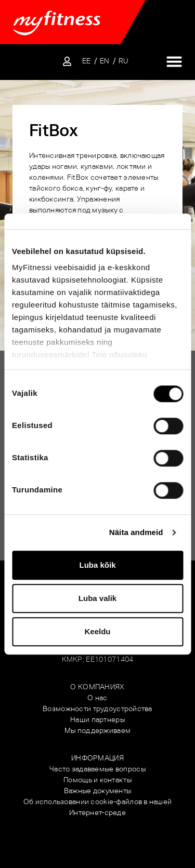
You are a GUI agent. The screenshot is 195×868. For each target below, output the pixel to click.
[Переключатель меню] (174, 61)
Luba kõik (97, 565)
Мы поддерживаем (97, 730)
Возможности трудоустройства (97, 709)
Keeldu (97, 631)
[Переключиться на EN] (105, 61)
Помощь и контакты (97, 780)
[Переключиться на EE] (87, 61)
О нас (97, 698)
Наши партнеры (97, 719)
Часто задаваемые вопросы (97, 769)
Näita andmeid (136, 532)
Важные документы (97, 791)
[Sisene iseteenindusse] (67, 61)
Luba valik (97, 598)
